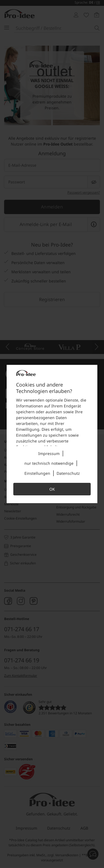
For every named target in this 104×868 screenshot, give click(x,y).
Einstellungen (37, 473)
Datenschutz (68, 473)
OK (52, 489)
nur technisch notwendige (49, 463)
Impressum (49, 453)
